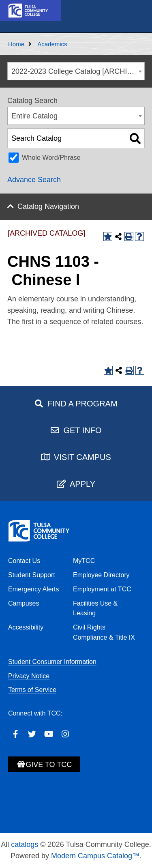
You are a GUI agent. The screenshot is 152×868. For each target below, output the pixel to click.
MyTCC (84, 561)
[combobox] (76, 71)
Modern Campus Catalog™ (95, 856)
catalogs (25, 844)
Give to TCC (44, 765)
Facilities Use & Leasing (95, 608)
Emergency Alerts (33, 589)
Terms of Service (32, 690)
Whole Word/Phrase (51, 157)
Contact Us (24, 561)
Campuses (24, 603)
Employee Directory (101, 575)
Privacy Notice (29, 676)
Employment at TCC (102, 589)
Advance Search (34, 180)
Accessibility (26, 627)
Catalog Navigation (48, 206)
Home (16, 44)
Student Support (32, 575)
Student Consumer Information (52, 662)
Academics (52, 44)
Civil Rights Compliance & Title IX (104, 632)
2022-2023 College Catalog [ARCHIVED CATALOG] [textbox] (78, 71)
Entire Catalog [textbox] (34, 116)
